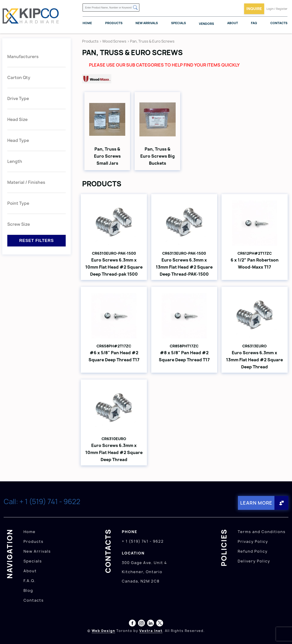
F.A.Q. (30, 581)
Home (87, 23)
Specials (179, 23)
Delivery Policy (254, 561)
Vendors (206, 24)
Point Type (18, 203)
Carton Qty (19, 78)
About (233, 23)
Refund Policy (253, 551)
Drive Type (18, 99)
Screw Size (19, 224)
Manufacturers (23, 57)
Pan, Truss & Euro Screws (152, 41)
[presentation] (283, 634)
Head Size (17, 119)
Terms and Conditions (262, 532)
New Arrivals (147, 23)
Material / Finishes (26, 182)
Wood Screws (114, 41)
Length (15, 161)
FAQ (254, 23)
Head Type (18, 140)
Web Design (103, 631)
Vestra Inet (151, 631)
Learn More (256, 503)
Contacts (279, 23)
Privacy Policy (253, 541)
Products (114, 23)
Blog (28, 590)
